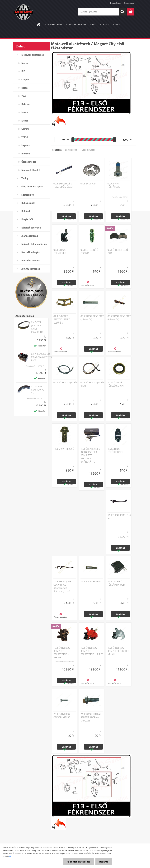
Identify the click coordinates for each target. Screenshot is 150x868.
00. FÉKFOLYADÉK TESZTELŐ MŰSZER (63, 185)
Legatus (26, 145)
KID (23, 71)
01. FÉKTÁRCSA (88, 184)
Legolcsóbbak (72, 150)
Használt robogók (31, 252)
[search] (122, 12)
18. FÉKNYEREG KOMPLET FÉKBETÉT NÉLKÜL (118, 651)
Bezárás (104, 862)
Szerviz (117, 24)
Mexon (25, 112)
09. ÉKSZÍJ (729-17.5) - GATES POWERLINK (37, 327)
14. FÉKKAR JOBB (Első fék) (119, 517)
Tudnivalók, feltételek (76, 24)
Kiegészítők (27, 219)
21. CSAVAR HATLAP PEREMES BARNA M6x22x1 (91, 717)
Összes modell (29, 162)
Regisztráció (129, 3)
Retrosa (26, 104)
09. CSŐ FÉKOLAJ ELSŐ (65, 383)
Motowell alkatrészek (33, 55)
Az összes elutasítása (78, 862)
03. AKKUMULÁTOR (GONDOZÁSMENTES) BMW (41, 357)
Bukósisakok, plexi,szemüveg (29, 204)
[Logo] (35, 12)
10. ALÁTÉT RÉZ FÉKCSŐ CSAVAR (116, 384)
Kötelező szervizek (31, 228)
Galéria (93, 24)
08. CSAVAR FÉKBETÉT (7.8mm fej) (92, 318)
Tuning (25, 178)
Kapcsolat (105, 24)
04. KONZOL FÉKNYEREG (60, 252)
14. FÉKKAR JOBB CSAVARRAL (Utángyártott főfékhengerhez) (62, 586)
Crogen (25, 79)
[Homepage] (39, 24)
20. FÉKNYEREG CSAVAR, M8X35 (62, 716)
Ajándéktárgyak (30, 236)
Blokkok (26, 154)
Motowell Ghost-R (31, 170)
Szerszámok (28, 195)
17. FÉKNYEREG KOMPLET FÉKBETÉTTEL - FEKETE (62, 653)
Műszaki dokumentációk (34, 244)
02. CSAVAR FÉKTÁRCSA (114, 185)
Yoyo (24, 96)
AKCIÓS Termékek (31, 269)
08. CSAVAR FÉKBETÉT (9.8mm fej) (119, 318)
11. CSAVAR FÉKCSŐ (64, 449)
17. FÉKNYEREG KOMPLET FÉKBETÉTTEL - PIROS (92, 651)
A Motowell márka (53, 24)
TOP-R (25, 137)
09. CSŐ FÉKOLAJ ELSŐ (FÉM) (92, 384)
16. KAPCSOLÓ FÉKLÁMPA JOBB (116, 583)
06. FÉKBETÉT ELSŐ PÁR (118, 252)
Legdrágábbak (89, 150)
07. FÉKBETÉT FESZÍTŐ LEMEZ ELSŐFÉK (62, 320)
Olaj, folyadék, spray (32, 186)
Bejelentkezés (116, 3)
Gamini (25, 129)
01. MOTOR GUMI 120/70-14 (38, 390)
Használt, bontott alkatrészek (30, 262)
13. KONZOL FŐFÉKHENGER (115, 451)
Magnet (25, 63)
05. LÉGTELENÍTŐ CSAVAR (89, 252)
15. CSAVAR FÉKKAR (91, 582)
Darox (24, 88)
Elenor (25, 121)
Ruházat (26, 211)
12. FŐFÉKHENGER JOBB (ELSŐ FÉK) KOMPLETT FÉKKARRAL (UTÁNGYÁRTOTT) (90, 455)
